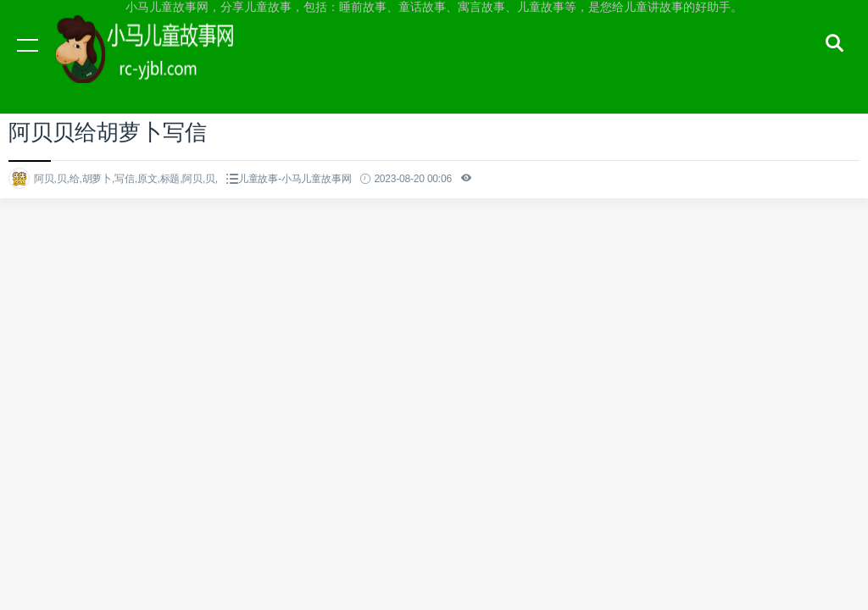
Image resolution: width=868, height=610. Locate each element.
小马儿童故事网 (161, 61)
